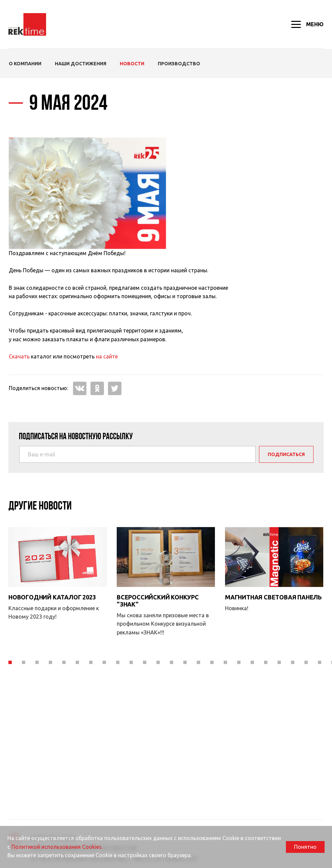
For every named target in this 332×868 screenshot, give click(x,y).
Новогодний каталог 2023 (52, 571)
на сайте (107, 356)
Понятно (305, 847)
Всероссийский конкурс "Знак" (158, 627)
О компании (25, 64)
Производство (179, 64)
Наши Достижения (81, 64)
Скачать (19, 356)
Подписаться (286, 454)
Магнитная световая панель (273, 571)
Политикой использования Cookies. (57, 847)
